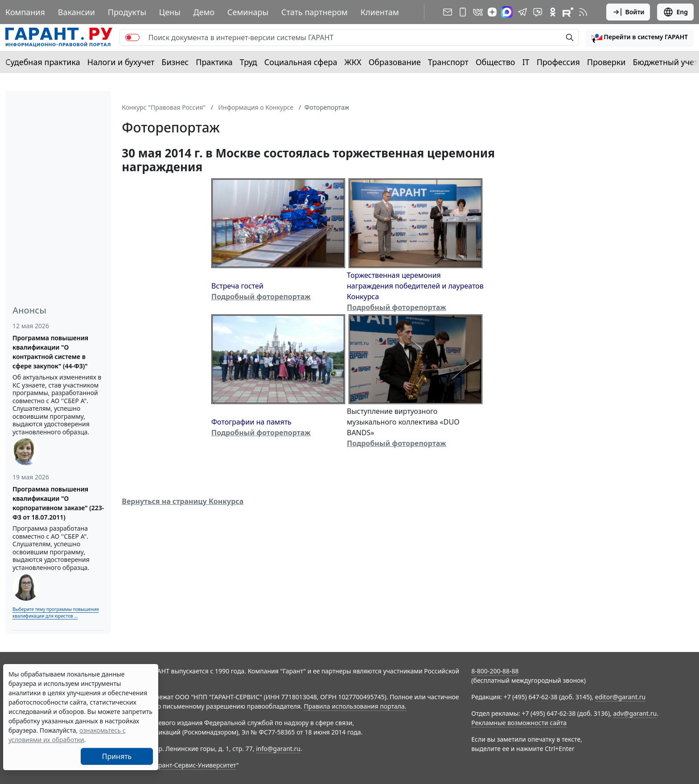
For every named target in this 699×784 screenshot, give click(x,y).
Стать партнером (315, 12)
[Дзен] (492, 12)
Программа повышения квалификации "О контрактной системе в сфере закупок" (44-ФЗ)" (50, 352)
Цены (170, 12)
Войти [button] (628, 12)
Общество (495, 62)
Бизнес (175, 62)
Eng (675, 12)
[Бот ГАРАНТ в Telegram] (538, 12)
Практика (214, 62)
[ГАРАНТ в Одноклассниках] (553, 12)
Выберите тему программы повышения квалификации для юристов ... (56, 613)
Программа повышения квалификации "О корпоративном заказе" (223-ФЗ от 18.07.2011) (58, 503)
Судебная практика (43, 62)
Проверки (606, 62)
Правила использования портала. (355, 706)
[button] (640, 37)
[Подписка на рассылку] (448, 12)
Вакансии (76, 12)
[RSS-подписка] (583, 12)
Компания (25, 12)
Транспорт (448, 62)
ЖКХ (353, 62)
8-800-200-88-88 (495, 671)
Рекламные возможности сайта (519, 723)
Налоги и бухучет (121, 62)
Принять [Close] (117, 756)
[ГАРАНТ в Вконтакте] (478, 12)
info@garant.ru (278, 749)
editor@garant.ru (621, 697)
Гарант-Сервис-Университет (194, 765)
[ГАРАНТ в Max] (507, 12)
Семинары (248, 12)
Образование (395, 62)
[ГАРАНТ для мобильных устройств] (463, 12)
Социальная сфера (301, 62)
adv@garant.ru (635, 713)
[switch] (132, 37)
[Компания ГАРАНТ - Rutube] (568, 12)
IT (526, 62)
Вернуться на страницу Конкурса (183, 501)
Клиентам (380, 12)
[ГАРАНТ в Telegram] (522, 12)
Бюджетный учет (665, 62)
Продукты (127, 12)
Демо (204, 12)
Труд (249, 62)
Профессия (558, 62)
